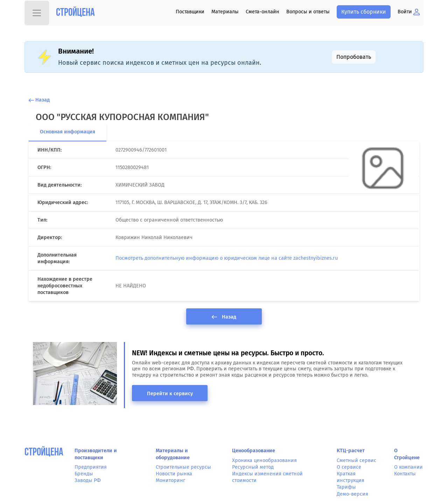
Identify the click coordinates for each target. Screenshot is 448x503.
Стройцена (75, 13)
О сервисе (349, 467)
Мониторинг (170, 480)
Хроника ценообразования (264, 460)
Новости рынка (174, 474)
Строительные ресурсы (183, 467)
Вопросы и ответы (308, 12)
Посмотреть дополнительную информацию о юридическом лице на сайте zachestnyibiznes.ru (227, 258)
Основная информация (68, 132)
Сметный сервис (356, 460)
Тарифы (346, 487)
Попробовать (354, 57)
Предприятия (91, 467)
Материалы (225, 12)
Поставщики (190, 12)
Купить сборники (364, 12)
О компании (408, 467)
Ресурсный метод (253, 467)
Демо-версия (352, 494)
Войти (409, 12)
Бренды (84, 474)
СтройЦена (44, 453)
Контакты (405, 474)
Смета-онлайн (262, 12)
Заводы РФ (88, 480)
